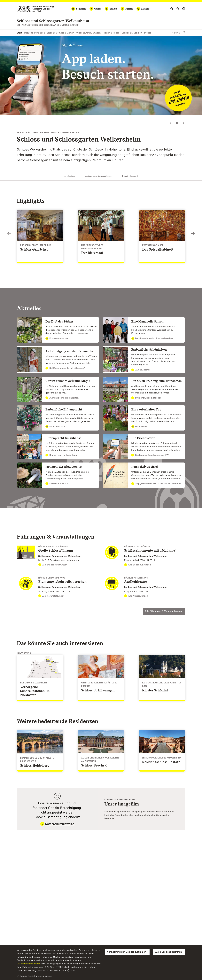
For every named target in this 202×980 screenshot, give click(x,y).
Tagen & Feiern (112, 33)
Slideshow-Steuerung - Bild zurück (171, 123)
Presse (148, 33)
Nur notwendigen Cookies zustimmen (127, 952)
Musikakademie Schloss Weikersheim (153, 338)
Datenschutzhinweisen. (29, 964)
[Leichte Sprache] (171, 9)
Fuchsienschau (55, 427)
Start (19, 33)
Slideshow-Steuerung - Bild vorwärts (183, 123)
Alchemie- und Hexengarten (62, 398)
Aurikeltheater (141, 370)
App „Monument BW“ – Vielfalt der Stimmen (156, 484)
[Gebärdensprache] (178, 9)
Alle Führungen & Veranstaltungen (163, 611)
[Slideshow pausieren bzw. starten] (177, 123)
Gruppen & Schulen (132, 33)
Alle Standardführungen (53, 565)
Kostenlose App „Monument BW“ (150, 455)
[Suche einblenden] (184, 33)
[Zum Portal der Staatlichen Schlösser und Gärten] (35, 9)
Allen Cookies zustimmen (168, 952)
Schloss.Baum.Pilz (57, 484)
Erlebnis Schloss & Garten (61, 33)
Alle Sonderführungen (137, 565)
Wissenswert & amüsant (89, 33)
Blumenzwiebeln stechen (146, 398)
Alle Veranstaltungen (51, 596)
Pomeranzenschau (57, 338)
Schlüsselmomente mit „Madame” (65, 368)
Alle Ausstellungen (136, 596)
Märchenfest (140, 427)
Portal (176, 33)
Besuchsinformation (35, 33)
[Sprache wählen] (184, 9)
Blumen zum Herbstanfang (61, 455)
